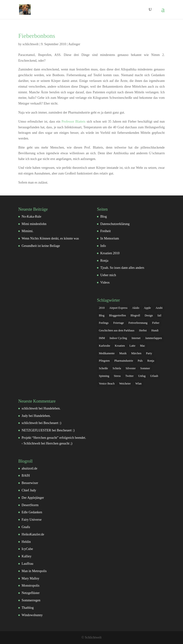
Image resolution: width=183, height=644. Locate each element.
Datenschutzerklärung (115, 224)
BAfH (26, 476)
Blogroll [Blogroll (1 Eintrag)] (135, 315)
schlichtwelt (30, 44)
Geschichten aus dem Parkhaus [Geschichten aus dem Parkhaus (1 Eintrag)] (117, 330)
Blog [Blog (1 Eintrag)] (102, 315)
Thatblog (28, 608)
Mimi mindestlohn (34, 224)
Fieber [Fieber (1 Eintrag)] (156, 323)
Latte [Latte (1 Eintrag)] (132, 346)
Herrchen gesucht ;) (59, 443)
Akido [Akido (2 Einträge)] (136, 308)
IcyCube (27, 549)
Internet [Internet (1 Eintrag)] (136, 338)
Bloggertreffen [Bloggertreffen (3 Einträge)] (117, 315)
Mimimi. (28, 231)
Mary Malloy (30, 578)
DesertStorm (30, 505)
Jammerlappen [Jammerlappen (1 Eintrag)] (153, 338)
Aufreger (74, 44)
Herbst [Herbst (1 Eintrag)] (143, 330)
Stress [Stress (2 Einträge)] (117, 376)
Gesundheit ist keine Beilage (41, 246)
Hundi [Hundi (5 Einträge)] (155, 330)
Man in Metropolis (34, 571)
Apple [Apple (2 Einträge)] (147, 308)
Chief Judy (29, 490)
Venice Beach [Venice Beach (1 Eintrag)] (107, 384)
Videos (105, 282)
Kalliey (27, 556)
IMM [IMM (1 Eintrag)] (102, 338)
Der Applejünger (33, 498)
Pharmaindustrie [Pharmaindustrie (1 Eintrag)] (124, 361)
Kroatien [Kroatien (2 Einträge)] (120, 346)
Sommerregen (31, 600)
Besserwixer (30, 483)
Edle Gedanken (32, 512)
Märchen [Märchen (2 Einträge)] (136, 353)
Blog (104, 217)
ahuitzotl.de (30, 468)
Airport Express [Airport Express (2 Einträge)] (118, 308)
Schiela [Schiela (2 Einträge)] (117, 368)
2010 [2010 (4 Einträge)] (102, 308)
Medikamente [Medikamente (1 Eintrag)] (107, 353)
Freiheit (106, 231)
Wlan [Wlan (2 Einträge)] (138, 384)
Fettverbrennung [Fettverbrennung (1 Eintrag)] (138, 323)
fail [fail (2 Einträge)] (159, 315)
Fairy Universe (32, 520)
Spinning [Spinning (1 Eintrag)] (104, 376)
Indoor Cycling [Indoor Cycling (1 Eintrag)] (118, 338)
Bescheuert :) (52, 423)
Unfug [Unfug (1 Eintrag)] (142, 376)
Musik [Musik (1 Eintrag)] (123, 353)
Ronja (104, 261)
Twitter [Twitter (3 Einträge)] (129, 376)
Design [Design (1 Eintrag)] (149, 315)
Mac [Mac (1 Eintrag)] (142, 346)
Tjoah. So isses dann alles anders (122, 268)
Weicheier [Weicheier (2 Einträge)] (125, 384)
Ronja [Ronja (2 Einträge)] (151, 361)
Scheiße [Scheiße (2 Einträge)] (103, 368)
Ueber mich (108, 275)
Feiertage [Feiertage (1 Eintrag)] (119, 323)
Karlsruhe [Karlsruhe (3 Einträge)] (104, 346)
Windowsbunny (32, 615)
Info (103, 246)
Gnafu (26, 527)
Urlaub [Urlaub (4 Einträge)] (154, 376)
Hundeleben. (52, 408)
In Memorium (110, 238)
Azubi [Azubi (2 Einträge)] (159, 308)
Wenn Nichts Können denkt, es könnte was (50, 238)
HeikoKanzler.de (33, 534)
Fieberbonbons (37, 36)
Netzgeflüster (31, 593)
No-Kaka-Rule (31, 217)
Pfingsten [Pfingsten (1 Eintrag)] (104, 361)
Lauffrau (28, 564)
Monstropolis (31, 586)
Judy (25, 416)
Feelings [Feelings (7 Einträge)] (104, 323)
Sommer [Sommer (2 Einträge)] (145, 368)
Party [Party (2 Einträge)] (149, 353)
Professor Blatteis (74, 122)
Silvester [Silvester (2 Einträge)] (131, 368)
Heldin (26, 542)
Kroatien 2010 (110, 253)
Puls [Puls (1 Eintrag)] (140, 361)
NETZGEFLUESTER (36, 430)
